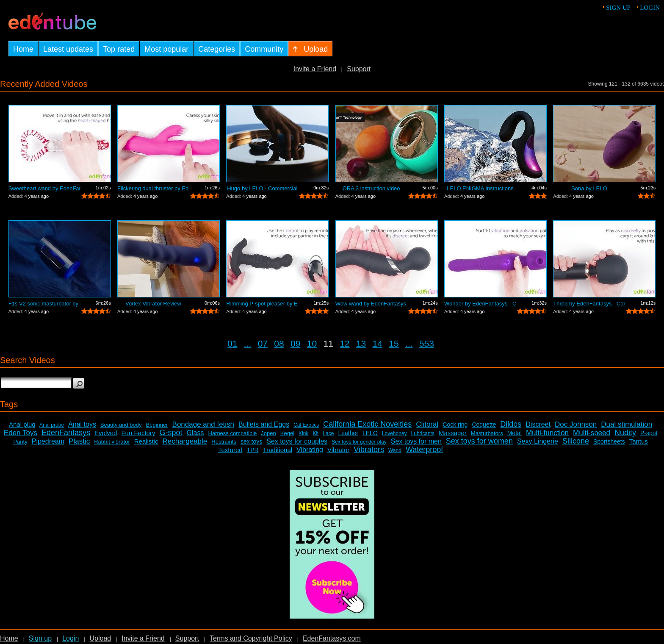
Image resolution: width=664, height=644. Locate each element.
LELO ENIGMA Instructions (480, 188)
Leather (348, 433)
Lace (328, 433)
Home (9, 638)
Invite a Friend (315, 69)
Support (359, 69)
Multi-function (547, 433)
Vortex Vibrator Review (153, 304)
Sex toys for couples (297, 441)
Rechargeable (185, 441)
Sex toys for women (479, 441)
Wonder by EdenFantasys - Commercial (480, 304)
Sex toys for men (416, 441)
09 (295, 343)
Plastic (79, 441)
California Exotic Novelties (367, 424)
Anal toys (82, 424)
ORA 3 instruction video (371, 188)
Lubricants (423, 433)
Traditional (278, 450)
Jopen (268, 433)
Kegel (287, 433)
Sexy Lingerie (538, 441)
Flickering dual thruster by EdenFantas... (153, 188)
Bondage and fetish (203, 424)
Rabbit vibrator (112, 442)
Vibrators (369, 450)
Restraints (224, 442)
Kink (303, 433)
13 (361, 343)
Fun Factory (138, 433)
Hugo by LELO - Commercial (262, 188)
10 (312, 343)
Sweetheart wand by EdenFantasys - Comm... (44, 188)
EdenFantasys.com (332, 638)
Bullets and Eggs (264, 424)
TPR (253, 450)
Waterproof (424, 450)
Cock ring (455, 425)
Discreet (538, 424)
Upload (100, 638)
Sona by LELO (589, 188)
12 (344, 343)
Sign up (618, 8)
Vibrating (310, 450)
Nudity (625, 433)
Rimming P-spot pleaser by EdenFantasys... (262, 304)
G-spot (171, 433)
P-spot (649, 433)
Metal (515, 433)
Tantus (639, 441)
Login (650, 8)
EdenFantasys (66, 433)
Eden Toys (21, 433)
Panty (20, 442)
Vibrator (338, 450)
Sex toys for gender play (359, 442)
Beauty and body (121, 425)
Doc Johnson (576, 424)
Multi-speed (592, 433)
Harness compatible (232, 433)
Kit (315, 433)
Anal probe (52, 425)
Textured (230, 450)
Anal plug (22, 424)
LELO (370, 433)
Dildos (511, 424)
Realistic (146, 441)
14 (378, 343)
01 (232, 343)
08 (279, 343)
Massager (453, 433)
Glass (195, 433)
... (248, 343)
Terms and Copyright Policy (251, 638)
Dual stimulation (627, 424)
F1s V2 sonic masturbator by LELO (44, 304)
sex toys (251, 441)
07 (263, 343)
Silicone (576, 441)
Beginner (157, 425)
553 (427, 343)
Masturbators (487, 433)
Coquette (484, 425)
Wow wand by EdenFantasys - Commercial (371, 304)
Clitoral (427, 424)
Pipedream (48, 441)
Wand (395, 450)
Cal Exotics (306, 425)
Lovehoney (394, 433)
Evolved (106, 433)
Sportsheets (609, 441)
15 (394, 343)
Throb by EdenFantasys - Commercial (589, 304)
